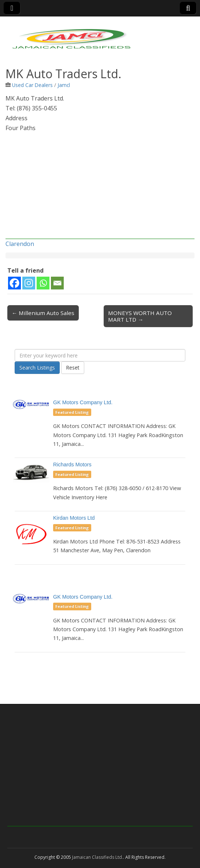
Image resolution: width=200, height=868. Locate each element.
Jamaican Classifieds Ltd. (98, 857)
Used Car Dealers (32, 85)
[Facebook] (14, 283)
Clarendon (20, 244)
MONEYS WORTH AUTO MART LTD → (140, 316)
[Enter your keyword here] (100, 355)
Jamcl (64, 85)
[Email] (57, 283)
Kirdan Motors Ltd (74, 518)
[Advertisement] (100, 188)
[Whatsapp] (43, 283)
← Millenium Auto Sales (43, 313)
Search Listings (37, 367)
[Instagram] (29, 283)
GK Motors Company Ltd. (83, 402)
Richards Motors (72, 465)
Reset (73, 367)
